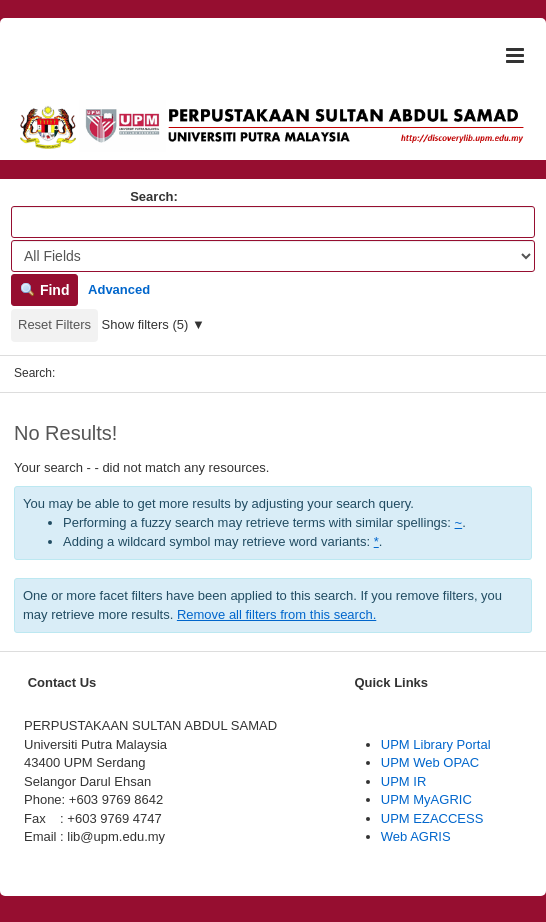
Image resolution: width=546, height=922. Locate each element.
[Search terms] (273, 222)
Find (44, 290)
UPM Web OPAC (430, 762)
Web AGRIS (416, 836)
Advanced (119, 289)
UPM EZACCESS (432, 818)
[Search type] (273, 256)
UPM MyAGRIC (426, 799)
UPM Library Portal (436, 744)
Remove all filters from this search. (276, 614)
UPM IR (404, 781)
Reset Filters (54, 324)
